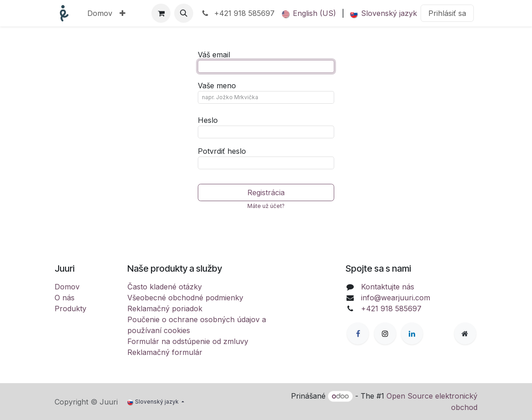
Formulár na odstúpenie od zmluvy (188, 341)
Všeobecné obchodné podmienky (185, 298)
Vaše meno (217, 86)
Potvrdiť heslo (222, 151)
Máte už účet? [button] (266, 206)
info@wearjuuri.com (396, 298)
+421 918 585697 (238, 13)
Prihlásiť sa (447, 13)
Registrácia (266, 192)
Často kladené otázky (165, 287)
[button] (184, 13)
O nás (65, 298)
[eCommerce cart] (161, 13)
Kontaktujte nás (388, 287)
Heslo (208, 120)
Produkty (70, 309)
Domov (67, 287)
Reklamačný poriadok (165, 309)
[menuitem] (100, 13)
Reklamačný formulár (165, 352)
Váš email (214, 55)
